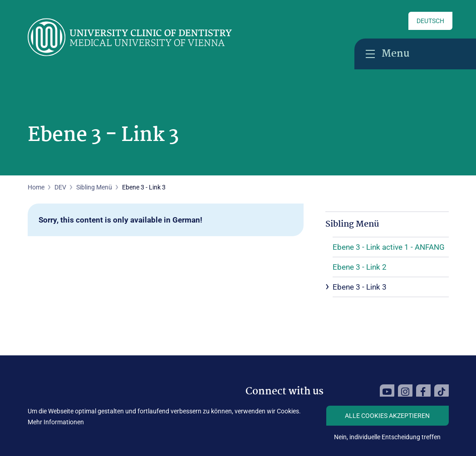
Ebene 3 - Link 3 (360, 287)
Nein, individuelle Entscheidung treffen (387, 437)
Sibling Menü (94, 187)
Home (36, 187)
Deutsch (430, 21)
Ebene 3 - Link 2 (360, 267)
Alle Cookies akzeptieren (387, 416)
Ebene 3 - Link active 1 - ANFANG (389, 247)
